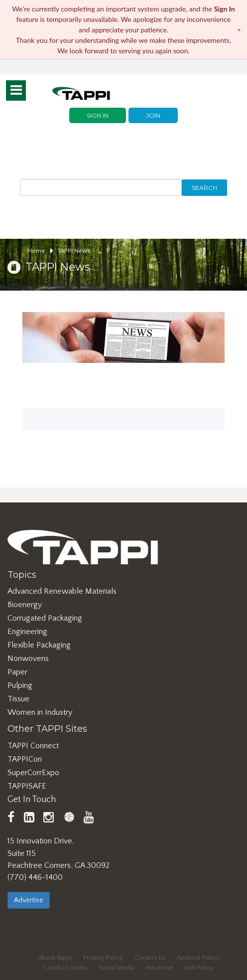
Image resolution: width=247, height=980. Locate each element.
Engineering (27, 632)
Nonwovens (28, 658)
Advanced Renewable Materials (62, 591)
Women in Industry (40, 712)
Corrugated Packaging (45, 618)
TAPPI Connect (33, 746)
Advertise (29, 900)
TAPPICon (25, 759)
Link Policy (199, 968)
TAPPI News (74, 251)
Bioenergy (25, 605)
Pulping (20, 685)
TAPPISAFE (27, 786)
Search (204, 188)
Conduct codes (65, 968)
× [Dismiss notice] (239, 29)
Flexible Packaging (39, 645)
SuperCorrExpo (33, 773)
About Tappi (55, 958)
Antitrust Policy (198, 958)
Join (153, 115)
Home (40, 251)
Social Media (117, 968)
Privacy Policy (103, 958)
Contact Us (150, 958)
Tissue (18, 699)
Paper (17, 672)
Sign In (98, 115)
